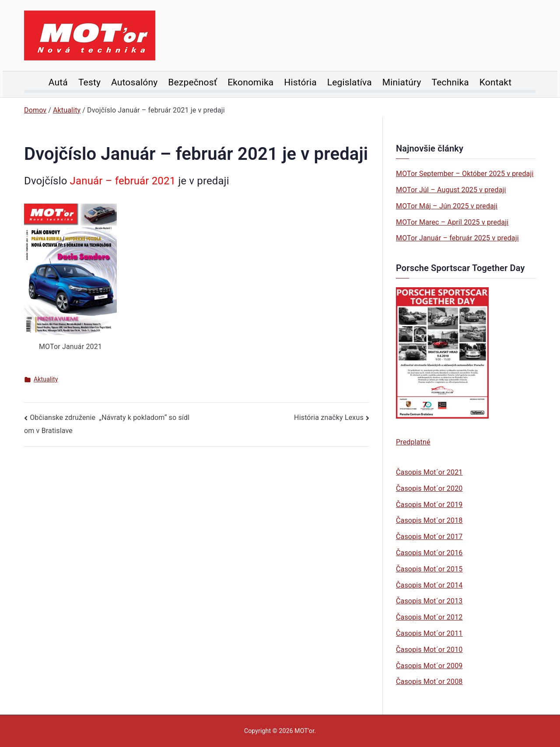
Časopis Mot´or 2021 (429, 472)
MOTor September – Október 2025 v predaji (465, 174)
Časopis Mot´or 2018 (429, 520)
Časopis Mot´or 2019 (429, 505)
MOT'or (304, 731)
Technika (450, 82)
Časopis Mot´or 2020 (429, 488)
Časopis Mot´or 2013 (429, 601)
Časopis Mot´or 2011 (429, 633)
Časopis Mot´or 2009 (429, 666)
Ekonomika (250, 82)
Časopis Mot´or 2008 (429, 682)
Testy (89, 82)
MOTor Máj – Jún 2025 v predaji (447, 206)
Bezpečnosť (192, 82)
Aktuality (46, 379)
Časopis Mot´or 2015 (429, 569)
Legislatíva (350, 82)
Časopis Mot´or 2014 (429, 585)
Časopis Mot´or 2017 (429, 537)
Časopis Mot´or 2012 (429, 617)
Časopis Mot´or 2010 (429, 650)
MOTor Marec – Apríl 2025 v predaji (452, 222)
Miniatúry (402, 82)
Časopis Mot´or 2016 (429, 553)
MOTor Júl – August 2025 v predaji (451, 190)
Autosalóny (134, 82)
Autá (58, 82)
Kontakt (495, 82)
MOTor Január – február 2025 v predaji (457, 238)
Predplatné (413, 442)
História (300, 82)
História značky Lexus (329, 418)
